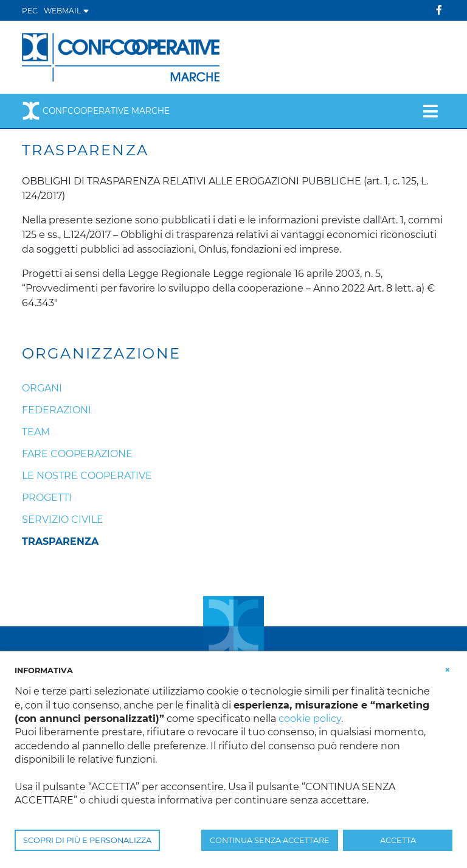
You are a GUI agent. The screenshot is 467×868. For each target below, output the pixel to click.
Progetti (47, 498)
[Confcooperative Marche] (121, 56)
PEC (30, 11)
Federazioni (57, 410)
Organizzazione (102, 354)
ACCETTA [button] (398, 840)
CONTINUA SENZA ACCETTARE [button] (270, 840)
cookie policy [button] (310, 719)
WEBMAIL (67, 11)
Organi (42, 388)
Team (36, 432)
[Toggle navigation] (430, 111)
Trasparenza (60, 541)
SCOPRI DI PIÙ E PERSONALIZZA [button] (87, 840)
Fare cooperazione (77, 454)
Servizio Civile (63, 520)
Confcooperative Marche (96, 111)
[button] (448, 670)
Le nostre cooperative (87, 476)
